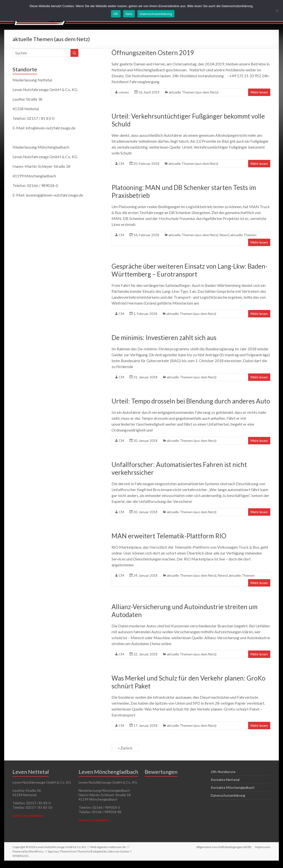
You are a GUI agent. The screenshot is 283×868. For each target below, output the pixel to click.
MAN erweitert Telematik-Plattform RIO (169, 536)
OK (116, 14)
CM (121, 163)
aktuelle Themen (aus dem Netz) (194, 92)
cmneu (124, 92)
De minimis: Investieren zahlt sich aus (164, 338)
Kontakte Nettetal (225, 780)
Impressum (263, 847)
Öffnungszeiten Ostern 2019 (153, 53)
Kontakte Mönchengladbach (233, 787)
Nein (129, 14)
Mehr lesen (259, 92)
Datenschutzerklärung (228, 795)
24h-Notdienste (223, 772)
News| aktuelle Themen (238, 235)
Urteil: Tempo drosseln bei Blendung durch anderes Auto (191, 401)
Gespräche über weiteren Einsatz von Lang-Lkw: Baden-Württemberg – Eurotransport (189, 270)
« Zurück (125, 748)
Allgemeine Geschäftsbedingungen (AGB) (224, 847)
